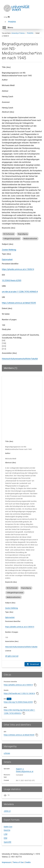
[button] (8, 27)
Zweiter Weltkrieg (9, 250)
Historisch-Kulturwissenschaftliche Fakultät (20, 359)
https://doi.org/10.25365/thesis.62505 (18, 702)
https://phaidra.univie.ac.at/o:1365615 (20, 627)
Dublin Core (8, 827)
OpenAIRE (8, 842)
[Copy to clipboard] (35, 685)
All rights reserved (12, 656)
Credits (28, 862)
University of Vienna (18, 33)
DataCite (7, 830)
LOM (6, 834)
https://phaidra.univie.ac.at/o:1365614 (18, 269)
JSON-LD (7, 811)
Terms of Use (18, 862)
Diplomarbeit (7, 260)
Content (22, 407)
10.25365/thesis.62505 (12, 280)
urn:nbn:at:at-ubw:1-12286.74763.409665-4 (20, 292)
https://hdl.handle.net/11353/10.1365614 (19, 693)
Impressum (7, 862)
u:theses (7, 753)
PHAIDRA (12, 22)
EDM (5, 838)
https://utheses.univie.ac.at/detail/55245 (19, 303)
